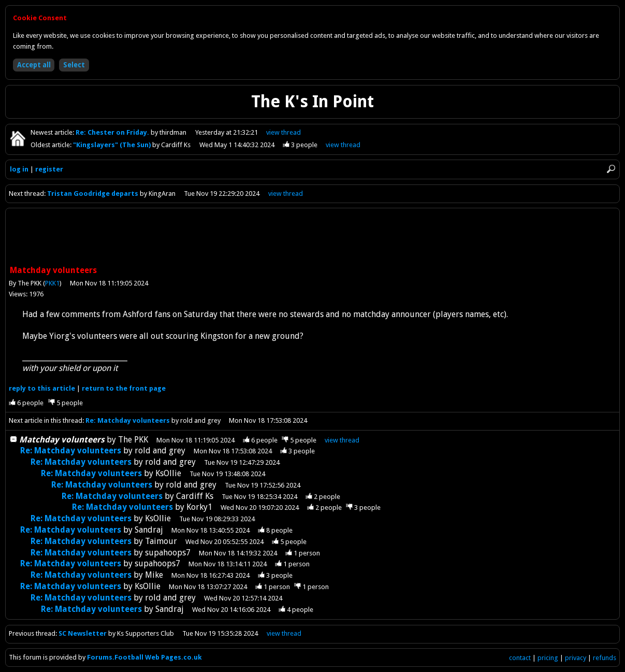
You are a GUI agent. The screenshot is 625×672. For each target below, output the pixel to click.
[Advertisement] (313, 238)
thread (342, 440)
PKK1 (52, 283)
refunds (605, 658)
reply (42, 388)
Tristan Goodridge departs (93, 194)
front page (124, 388)
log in (19, 169)
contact (520, 658)
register (49, 169)
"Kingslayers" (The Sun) (113, 145)
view (284, 132)
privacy (576, 658)
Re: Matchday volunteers (128, 420)
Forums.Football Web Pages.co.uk (144, 657)
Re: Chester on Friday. (113, 132)
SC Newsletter (83, 633)
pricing (548, 658)
